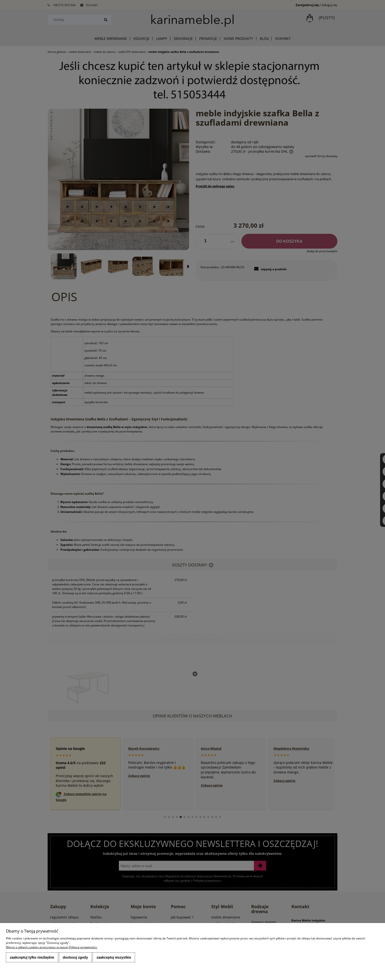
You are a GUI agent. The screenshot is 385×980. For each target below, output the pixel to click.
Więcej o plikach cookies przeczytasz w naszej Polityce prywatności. (52, 947)
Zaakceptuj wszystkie (114, 957)
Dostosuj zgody (76, 957)
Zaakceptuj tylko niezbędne (32, 957)
